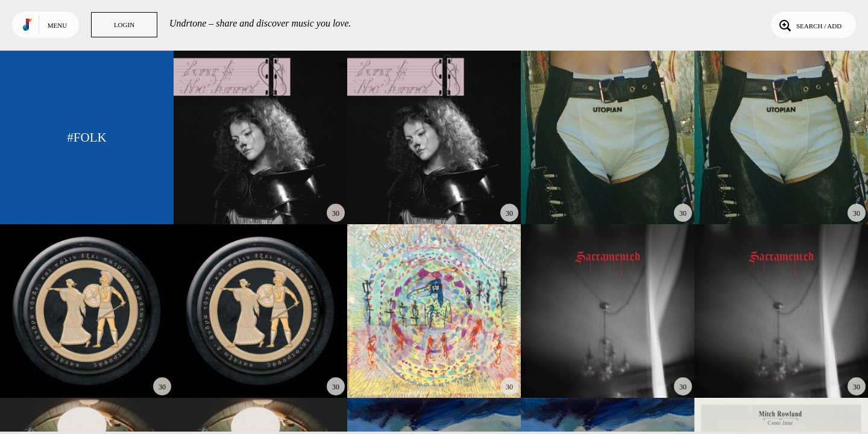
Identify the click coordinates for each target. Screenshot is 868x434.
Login (124, 25)
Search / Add (809, 25)
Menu (57, 25)
